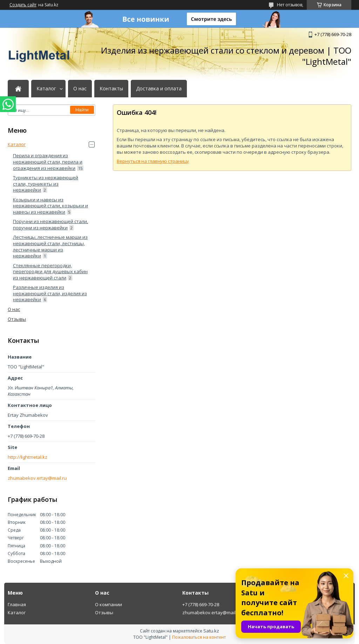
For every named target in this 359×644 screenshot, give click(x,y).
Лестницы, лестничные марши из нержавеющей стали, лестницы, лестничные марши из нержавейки (50, 246)
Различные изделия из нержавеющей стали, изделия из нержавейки (50, 293)
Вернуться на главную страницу (153, 161)
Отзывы (17, 319)
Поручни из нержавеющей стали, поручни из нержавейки (50, 224)
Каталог (46, 89)
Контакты (111, 89)
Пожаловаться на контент (199, 637)
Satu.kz (211, 631)
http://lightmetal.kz (28, 457)
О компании (109, 604)
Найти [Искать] (82, 110)
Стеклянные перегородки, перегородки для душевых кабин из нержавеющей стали (50, 272)
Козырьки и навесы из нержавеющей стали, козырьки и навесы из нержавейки (50, 206)
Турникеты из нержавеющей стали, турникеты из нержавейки (46, 184)
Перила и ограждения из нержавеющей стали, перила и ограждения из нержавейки (48, 162)
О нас (80, 89)
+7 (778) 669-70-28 (201, 604)
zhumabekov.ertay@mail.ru (37, 478)
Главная (17, 604)
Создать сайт (23, 5)
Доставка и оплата (159, 89)
